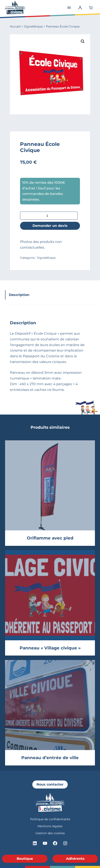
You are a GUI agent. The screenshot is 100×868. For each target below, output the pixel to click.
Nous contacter (50, 784)
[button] (83, 41)
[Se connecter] (80, 8)
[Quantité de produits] (49, 216)
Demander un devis (50, 226)
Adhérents (75, 858)
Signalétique (33, 26)
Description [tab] (19, 295)
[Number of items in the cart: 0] (91, 8)
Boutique (25, 858)
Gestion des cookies (50, 833)
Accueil (15, 26)
